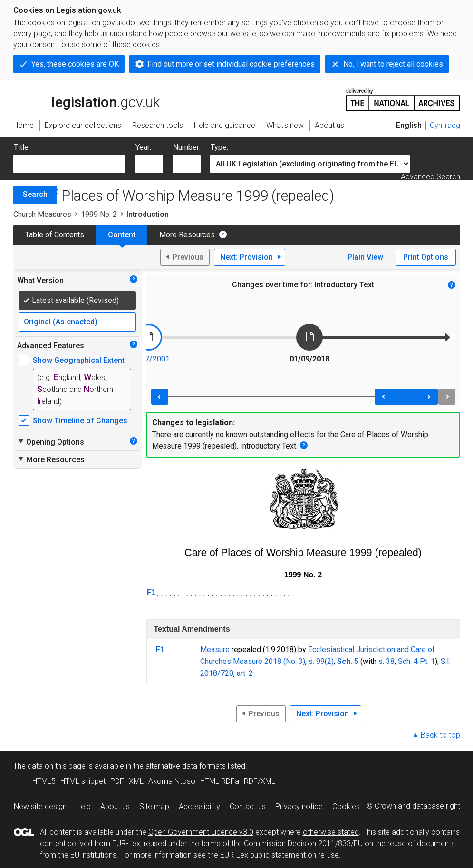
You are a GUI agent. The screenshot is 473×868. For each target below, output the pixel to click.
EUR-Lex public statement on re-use (280, 855)
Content (122, 235)
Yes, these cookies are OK (75, 64)
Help (83, 806)
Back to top (440, 735)
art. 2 (245, 673)
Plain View (365, 257)
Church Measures (42, 214)
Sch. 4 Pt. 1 (416, 661)
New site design (40, 806)
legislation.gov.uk (87, 99)
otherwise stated (331, 832)
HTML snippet (83, 781)
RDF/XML (260, 781)
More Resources (187, 235)
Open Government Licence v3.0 (201, 832)
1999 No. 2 (99, 214)
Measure (215, 649)
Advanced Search (430, 177)
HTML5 (44, 781)
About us (115, 806)
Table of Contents (55, 235)
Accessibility (199, 806)
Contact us (248, 806)
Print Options (426, 257)
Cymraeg (445, 125)
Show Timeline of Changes (80, 421)
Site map (154, 806)
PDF (117, 781)
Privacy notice (299, 806)
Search (35, 194)
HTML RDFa (220, 781)
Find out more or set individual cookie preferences (231, 64)
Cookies (346, 806)
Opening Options (51, 442)
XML (136, 781)
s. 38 (386, 661)
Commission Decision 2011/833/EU (303, 844)
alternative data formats (186, 766)
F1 (151, 592)
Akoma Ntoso (172, 781)
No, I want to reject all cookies (393, 64)
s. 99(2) (321, 661)
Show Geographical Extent (79, 360)
